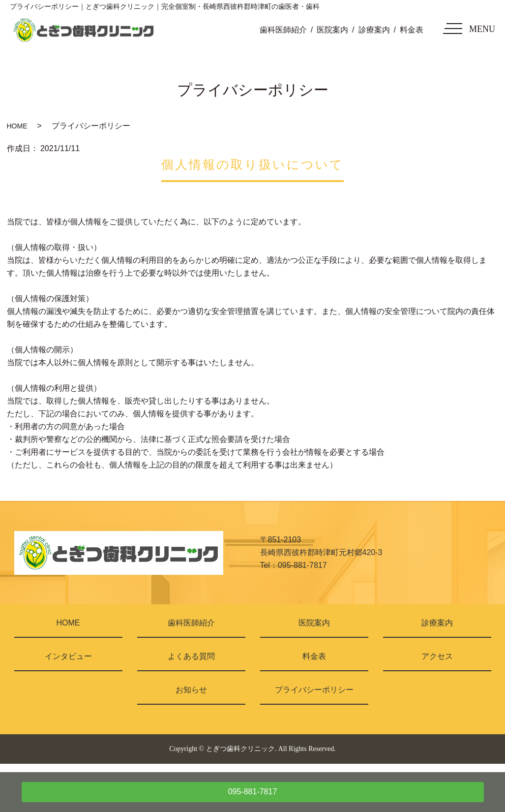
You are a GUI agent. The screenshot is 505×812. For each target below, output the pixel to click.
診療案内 (374, 30)
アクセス (437, 656)
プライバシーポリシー (314, 690)
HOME (17, 126)
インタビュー (68, 656)
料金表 (412, 30)
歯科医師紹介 (283, 30)
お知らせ (191, 690)
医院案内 (332, 30)
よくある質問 (191, 656)
